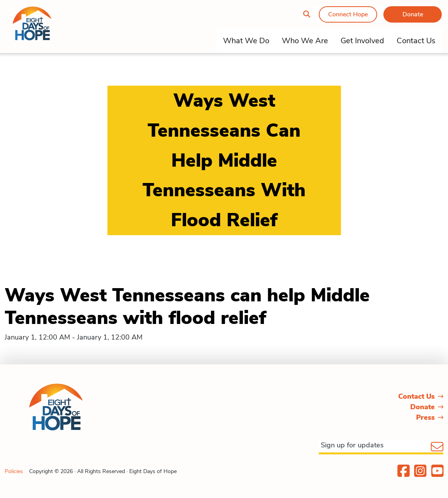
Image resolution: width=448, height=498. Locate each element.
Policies (14, 471)
